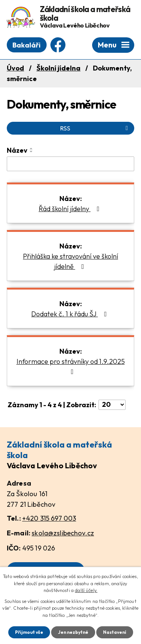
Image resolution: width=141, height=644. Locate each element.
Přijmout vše (29, 632)
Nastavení (115, 632)
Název (17, 150)
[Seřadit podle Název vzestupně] (32, 149)
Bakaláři (27, 45)
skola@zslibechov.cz (63, 533)
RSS (95, 128)
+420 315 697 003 (49, 518)
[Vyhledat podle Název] (70, 164)
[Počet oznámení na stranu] (112, 405)
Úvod (15, 68)
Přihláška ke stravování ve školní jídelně (70, 261)
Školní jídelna (58, 68)
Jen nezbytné (73, 632)
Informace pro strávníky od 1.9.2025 (71, 366)
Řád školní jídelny (71, 209)
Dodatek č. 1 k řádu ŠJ (70, 314)
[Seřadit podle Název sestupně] (32, 152)
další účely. (86, 590)
